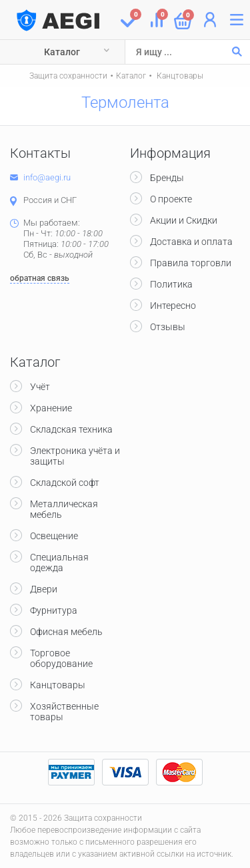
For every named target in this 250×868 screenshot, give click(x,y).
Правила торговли (191, 263)
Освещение (54, 536)
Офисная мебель (66, 632)
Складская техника (71, 429)
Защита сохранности (68, 76)
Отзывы (168, 327)
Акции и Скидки (184, 220)
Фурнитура (54, 610)
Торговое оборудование (61, 658)
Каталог (62, 52)
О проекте (171, 199)
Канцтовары (179, 76)
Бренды (167, 178)
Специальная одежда (59, 562)
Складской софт (65, 483)
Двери (44, 589)
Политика (171, 284)
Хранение (51, 408)
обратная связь (40, 278)
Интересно (173, 306)
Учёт (40, 387)
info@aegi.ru (47, 177)
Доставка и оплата (191, 242)
